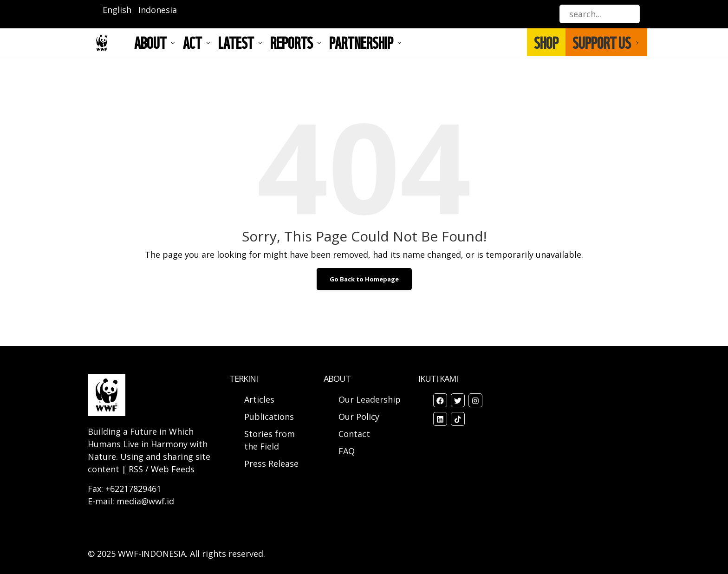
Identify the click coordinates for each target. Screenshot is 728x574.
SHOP (546, 42)
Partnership (361, 42)
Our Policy (359, 417)
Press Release (271, 463)
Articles (259, 399)
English (117, 10)
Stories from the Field (270, 440)
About (150, 42)
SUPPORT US (602, 42)
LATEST (236, 42)
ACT (192, 42)
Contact (354, 434)
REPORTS (292, 42)
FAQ (347, 451)
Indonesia (158, 10)
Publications (269, 417)
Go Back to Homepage (364, 279)
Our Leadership (370, 399)
